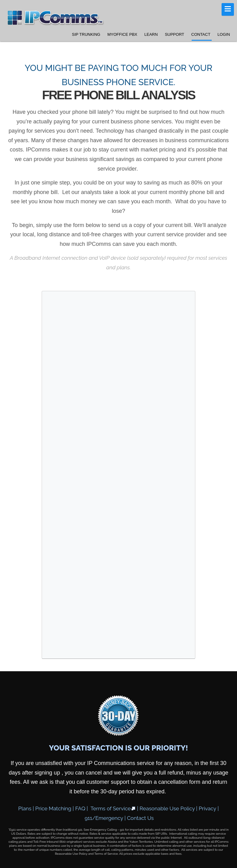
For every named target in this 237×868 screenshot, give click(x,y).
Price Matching (53, 808)
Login (224, 34)
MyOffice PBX (122, 34)
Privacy (208, 808)
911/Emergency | (106, 818)
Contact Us (140, 818)
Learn (151, 34)
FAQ (80, 808)
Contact (201, 34)
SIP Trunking (86, 34)
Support (175, 34)
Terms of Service (113, 808)
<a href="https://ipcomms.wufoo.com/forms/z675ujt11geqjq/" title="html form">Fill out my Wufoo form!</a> (119, 474)
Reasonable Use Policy (167, 808)
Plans (25, 808)
